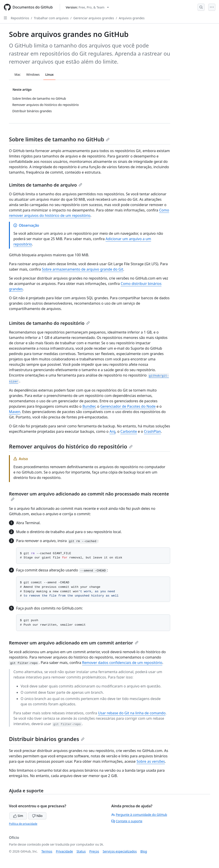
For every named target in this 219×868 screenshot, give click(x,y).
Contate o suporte (127, 821)
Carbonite (129, 431)
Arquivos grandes (132, 18)
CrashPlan (152, 431)
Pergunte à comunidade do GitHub (139, 815)
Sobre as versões (151, 761)
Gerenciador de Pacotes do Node (128, 406)
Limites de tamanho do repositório (49, 323)
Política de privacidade (23, 824)
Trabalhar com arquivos (51, 18)
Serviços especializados (120, 851)
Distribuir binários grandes (47, 739)
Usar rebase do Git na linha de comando (132, 713)
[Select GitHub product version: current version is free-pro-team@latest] (87, 7)
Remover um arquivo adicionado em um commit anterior (74, 643)
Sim (18, 816)
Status (81, 851)
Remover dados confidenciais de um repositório (122, 663)
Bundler (89, 406)
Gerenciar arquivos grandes (94, 18)
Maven (15, 412)
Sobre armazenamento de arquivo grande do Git (83, 269)
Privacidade (64, 851)
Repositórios (20, 18)
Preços (94, 851)
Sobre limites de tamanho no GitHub (59, 139)
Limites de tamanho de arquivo (46, 185)
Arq (112, 431)
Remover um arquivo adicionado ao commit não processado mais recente (89, 496)
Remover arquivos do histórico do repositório (71, 446)
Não (37, 816)
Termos (47, 851)
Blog (144, 851)
